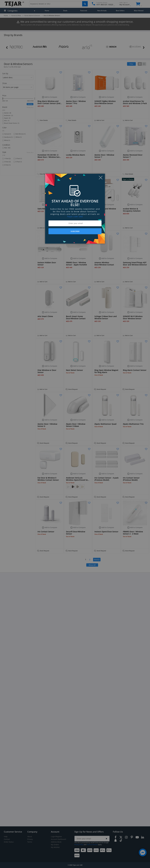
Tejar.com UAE (75, 216)
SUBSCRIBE (75, 231)
